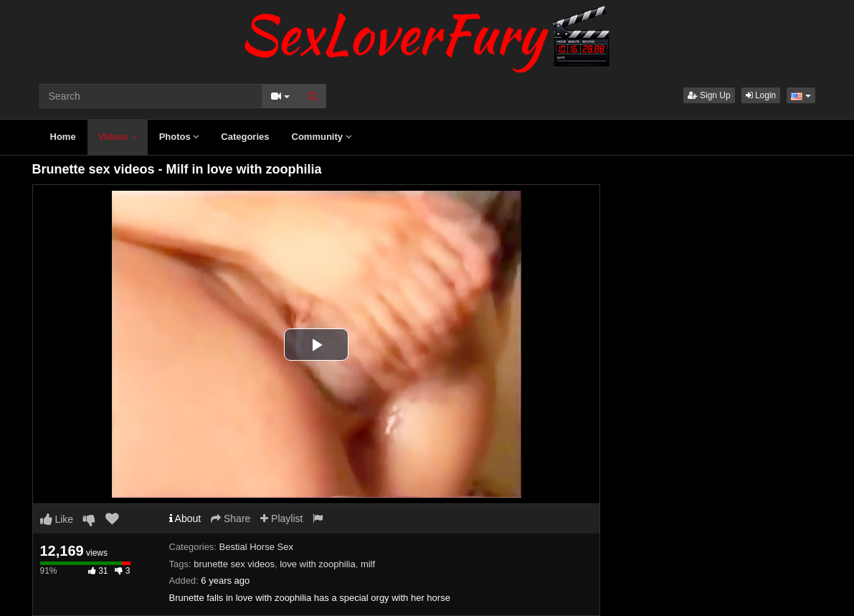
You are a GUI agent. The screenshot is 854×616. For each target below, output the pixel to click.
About (185, 518)
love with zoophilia (318, 564)
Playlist (281, 518)
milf (368, 564)
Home (63, 137)
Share (231, 518)
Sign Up (709, 95)
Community (322, 137)
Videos (118, 137)
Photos (179, 137)
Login (761, 95)
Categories (245, 137)
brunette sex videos (234, 564)
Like (57, 519)
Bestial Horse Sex (256, 547)
